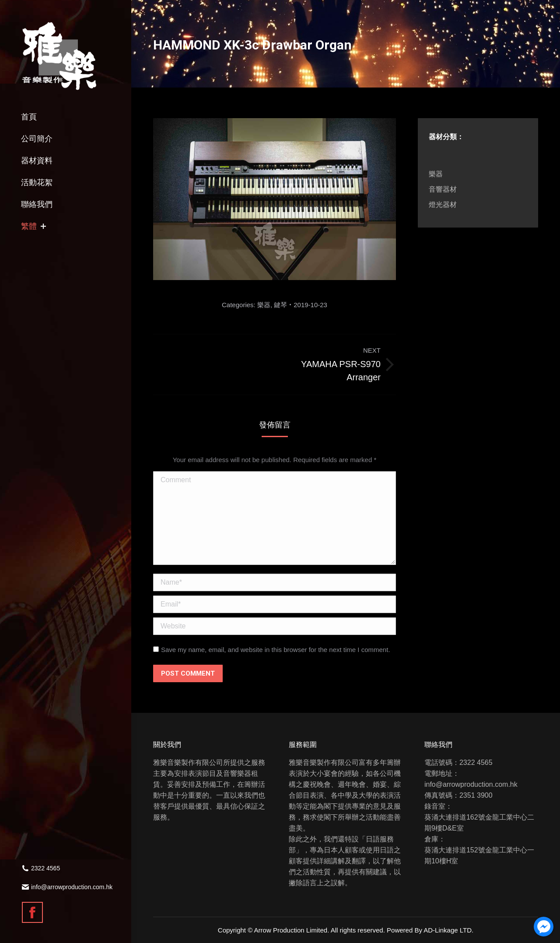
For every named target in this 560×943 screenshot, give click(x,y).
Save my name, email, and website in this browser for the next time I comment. (276, 650)
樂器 (264, 305)
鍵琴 (280, 305)
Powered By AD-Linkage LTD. (430, 930)
